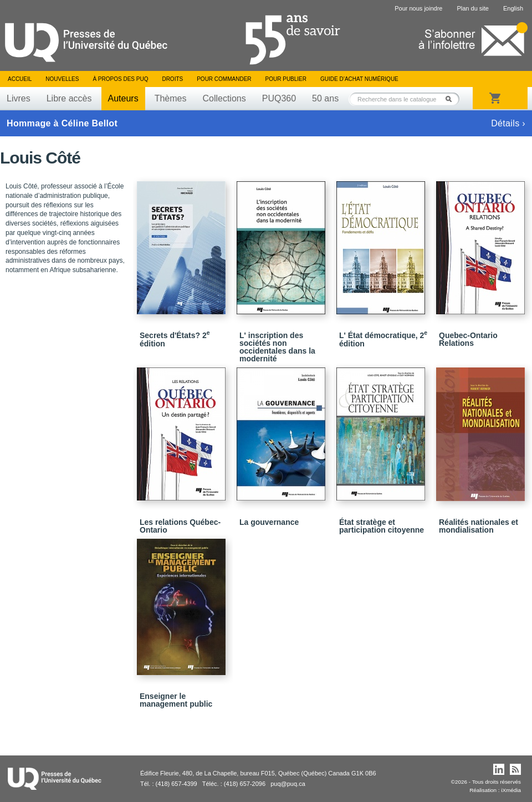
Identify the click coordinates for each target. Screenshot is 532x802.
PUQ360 (279, 98)
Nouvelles (62, 79)
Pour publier (286, 79)
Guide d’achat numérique (359, 79)
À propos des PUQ (120, 79)
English (513, 8)
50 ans (325, 98)
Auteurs (123, 98)
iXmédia (511, 790)
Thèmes (171, 98)
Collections (224, 98)
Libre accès (69, 98)
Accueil (20, 79)
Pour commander (224, 79)
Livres (19, 98)
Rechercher (452, 99)
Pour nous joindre (418, 8)
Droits (172, 79)
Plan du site (472, 8)
